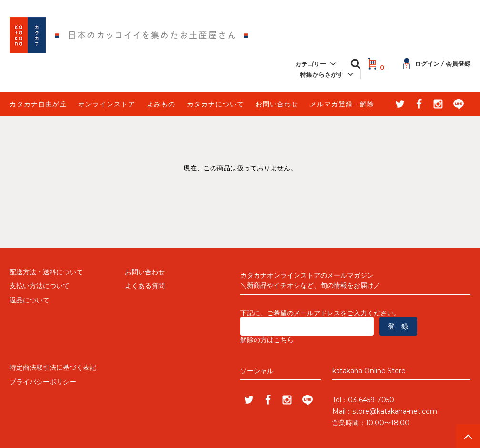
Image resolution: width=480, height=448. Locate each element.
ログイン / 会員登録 (437, 63)
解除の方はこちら (267, 340)
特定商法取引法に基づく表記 (53, 367)
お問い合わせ (277, 104)
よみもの (161, 104)
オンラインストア (107, 104)
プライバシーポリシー (43, 382)
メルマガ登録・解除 (342, 104)
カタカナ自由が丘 (38, 104)
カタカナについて (215, 104)
